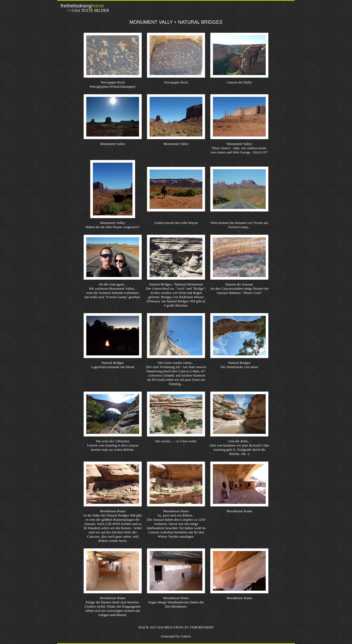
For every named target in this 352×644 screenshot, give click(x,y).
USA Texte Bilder (90, 10)
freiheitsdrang (82, 6)
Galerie (186, 636)
